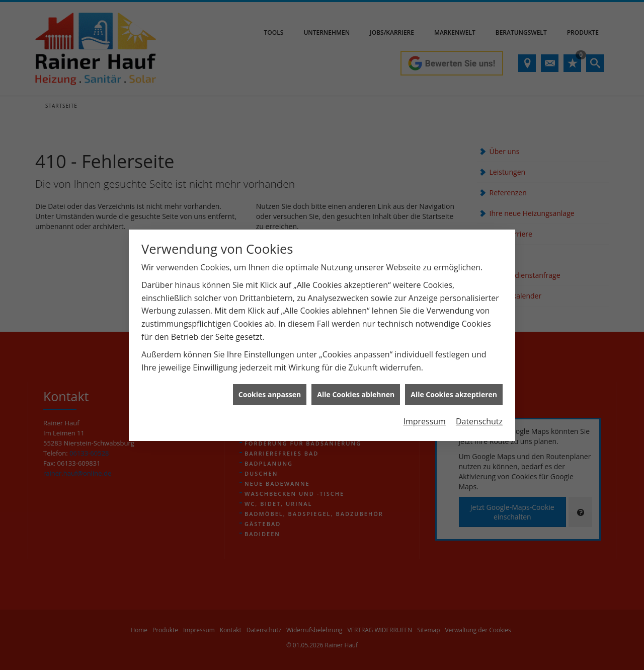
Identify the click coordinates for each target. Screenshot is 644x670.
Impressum (424, 413)
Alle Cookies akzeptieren (454, 386)
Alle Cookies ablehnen (356, 386)
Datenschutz (479, 413)
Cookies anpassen (270, 386)
